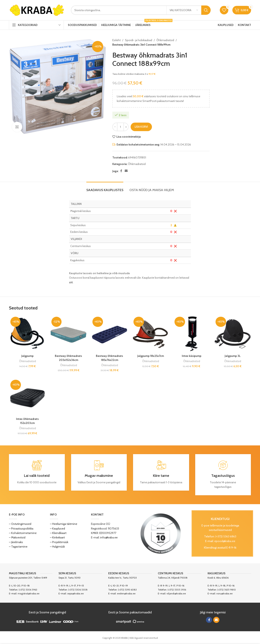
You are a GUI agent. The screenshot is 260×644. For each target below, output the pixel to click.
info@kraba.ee (109, 537)
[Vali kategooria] (184, 10)
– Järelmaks (16, 542)
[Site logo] (37, 10)
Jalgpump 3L (233, 356)
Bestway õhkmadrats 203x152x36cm (68, 358)
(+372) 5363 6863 (226, 536)
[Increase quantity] (126, 127)
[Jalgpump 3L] (233, 334)
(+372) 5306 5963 (28, 590)
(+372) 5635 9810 (227, 590)
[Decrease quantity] (115, 127)
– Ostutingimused (20, 524)
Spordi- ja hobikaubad (139, 40)
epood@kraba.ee (225, 541)
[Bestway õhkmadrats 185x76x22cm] (109, 334)
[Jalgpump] (27, 334)
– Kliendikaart (58, 533)
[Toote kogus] (120, 127)
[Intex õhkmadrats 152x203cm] (27, 397)
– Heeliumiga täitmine (64, 524)
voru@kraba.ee (224, 593)
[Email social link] (126, 171)
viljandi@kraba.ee (176, 593)
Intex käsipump (192, 356)
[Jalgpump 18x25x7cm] (151, 334)
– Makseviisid (17, 537)
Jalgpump (27, 356)
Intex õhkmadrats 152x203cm (27, 421)
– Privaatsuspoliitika (21, 528)
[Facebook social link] (121, 171)
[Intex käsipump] (192, 334)
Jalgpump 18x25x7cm (151, 356)
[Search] (141, 10)
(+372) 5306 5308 (78, 590)
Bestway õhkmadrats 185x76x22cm (109, 358)
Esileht (116, 40)
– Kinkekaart (57, 537)
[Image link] (161, 533)
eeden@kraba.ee (126, 593)
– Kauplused (57, 528)
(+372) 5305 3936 (177, 590)
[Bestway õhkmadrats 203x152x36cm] (68, 334)
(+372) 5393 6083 (127, 590)
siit (71, 282)
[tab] (105, 188)
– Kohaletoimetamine (23, 533)
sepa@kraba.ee (75, 593)
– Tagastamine (18, 547)
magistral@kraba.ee (29, 593)
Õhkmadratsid (165, 40)
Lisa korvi (141, 127)
